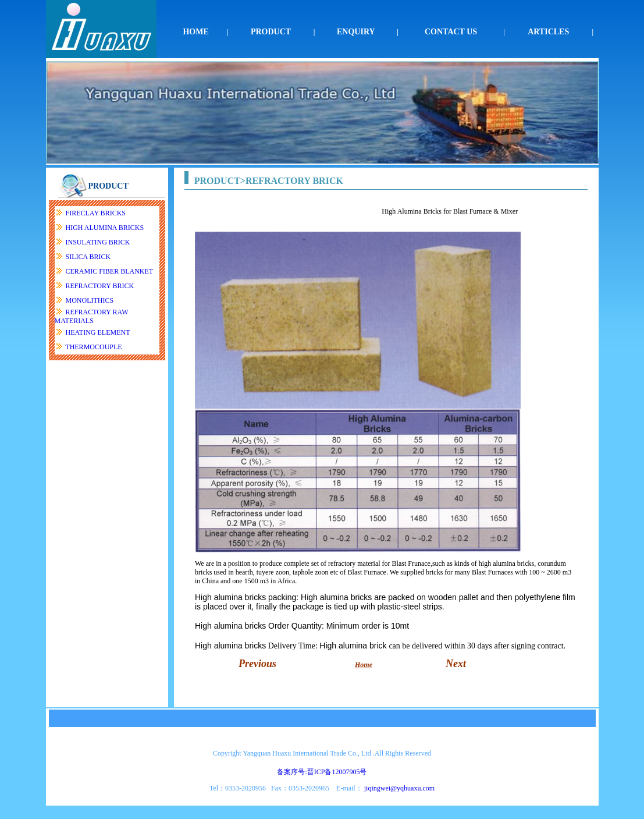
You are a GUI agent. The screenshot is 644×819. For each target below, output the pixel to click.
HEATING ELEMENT (98, 332)
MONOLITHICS (90, 300)
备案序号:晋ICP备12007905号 (322, 772)
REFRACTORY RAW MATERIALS (92, 316)
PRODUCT (271, 32)
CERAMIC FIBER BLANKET (110, 271)
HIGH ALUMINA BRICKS (105, 228)
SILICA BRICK (88, 257)
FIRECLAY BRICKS (96, 213)
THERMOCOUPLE (93, 347)
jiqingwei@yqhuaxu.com (399, 788)
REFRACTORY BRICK (100, 286)
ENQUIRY (356, 32)
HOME (195, 32)
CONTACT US (451, 32)
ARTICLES (548, 32)
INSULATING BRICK (98, 242)
